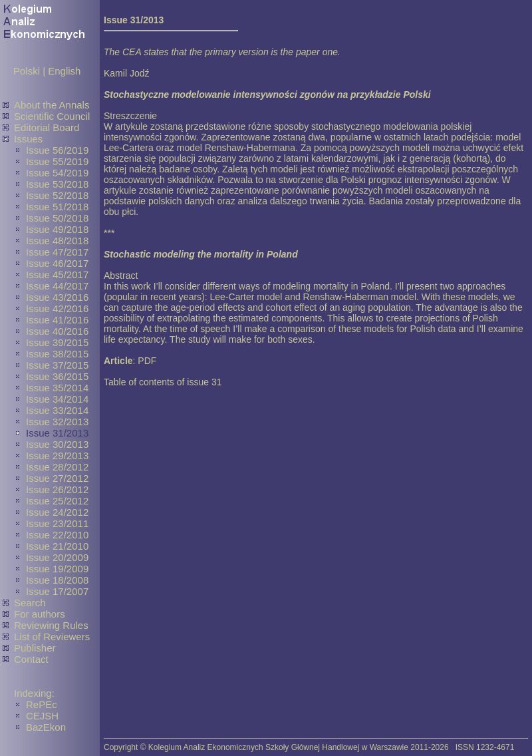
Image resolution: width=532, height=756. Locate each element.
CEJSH (42, 716)
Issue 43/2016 (57, 297)
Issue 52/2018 (57, 195)
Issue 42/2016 (57, 308)
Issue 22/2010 (57, 535)
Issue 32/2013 (57, 422)
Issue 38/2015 (57, 354)
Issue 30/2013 (57, 444)
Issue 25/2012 (57, 501)
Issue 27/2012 (57, 478)
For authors (40, 614)
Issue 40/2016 (57, 331)
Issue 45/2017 (57, 275)
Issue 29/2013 (57, 456)
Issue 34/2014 (57, 399)
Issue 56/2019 (57, 150)
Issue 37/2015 (57, 365)
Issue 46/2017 (57, 263)
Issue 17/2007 (57, 591)
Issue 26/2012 (57, 489)
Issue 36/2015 (57, 376)
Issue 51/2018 (57, 207)
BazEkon (46, 727)
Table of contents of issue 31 (163, 382)
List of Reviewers (52, 637)
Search (30, 603)
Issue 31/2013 (57, 433)
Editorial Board (47, 127)
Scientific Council (52, 116)
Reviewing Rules (51, 625)
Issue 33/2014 (57, 410)
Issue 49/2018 (57, 229)
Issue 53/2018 (57, 184)
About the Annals (52, 105)
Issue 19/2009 (57, 569)
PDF (147, 361)
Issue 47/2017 (57, 252)
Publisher (35, 648)
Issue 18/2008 (57, 580)
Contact (31, 659)
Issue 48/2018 (57, 241)
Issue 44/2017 (57, 286)
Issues (28, 139)
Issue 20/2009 (57, 557)
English (64, 71)
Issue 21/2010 (57, 546)
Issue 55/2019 (57, 161)
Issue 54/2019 (57, 173)
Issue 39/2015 (57, 342)
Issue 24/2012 (57, 512)
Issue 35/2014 (57, 388)
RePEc (42, 704)
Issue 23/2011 (57, 523)
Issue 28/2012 (57, 467)
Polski (27, 71)
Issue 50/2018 (57, 218)
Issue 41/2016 (57, 320)
